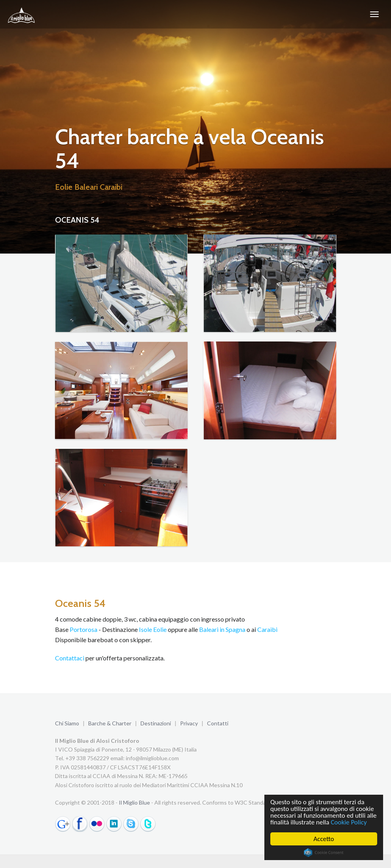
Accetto (324, 839)
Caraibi (267, 629)
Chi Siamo (67, 723)
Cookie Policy (349, 822)
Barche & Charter (110, 723)
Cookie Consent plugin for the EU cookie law (324, 853)
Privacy (189, 723)
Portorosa (84, 629)
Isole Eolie (153, 629)
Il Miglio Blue (134, 802)
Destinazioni (156, 723)
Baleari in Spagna (222, 629)
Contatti (218, 723)
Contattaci (70, 658)
